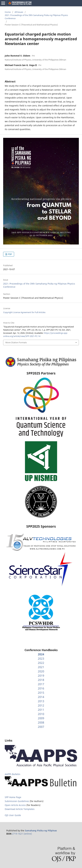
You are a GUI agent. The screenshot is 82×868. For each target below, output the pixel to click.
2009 (41, 718)
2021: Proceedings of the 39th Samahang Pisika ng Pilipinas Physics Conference (36, 17)
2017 (41, 684)
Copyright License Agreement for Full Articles (24, 312)
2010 (41, 714)
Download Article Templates (20, 809)
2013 (41, 701)
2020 (41, 671)
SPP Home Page (13, 797)
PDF (10, 254)
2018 (41, 680)
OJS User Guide (13, 815)
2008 (41, 722)
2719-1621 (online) (22, 834)
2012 (41, 705)
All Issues (19, 12)
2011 (41, 710)
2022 (41, 663)
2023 (41, 658)
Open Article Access (15, 805)
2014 (41, 697)
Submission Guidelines (17, 801)
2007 (41, 727)
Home (8, 12)
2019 (41, 676)
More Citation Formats (16, 342)
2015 (41, 693)
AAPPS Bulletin (13, 774)
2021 (41, 667)
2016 (41, 688)
